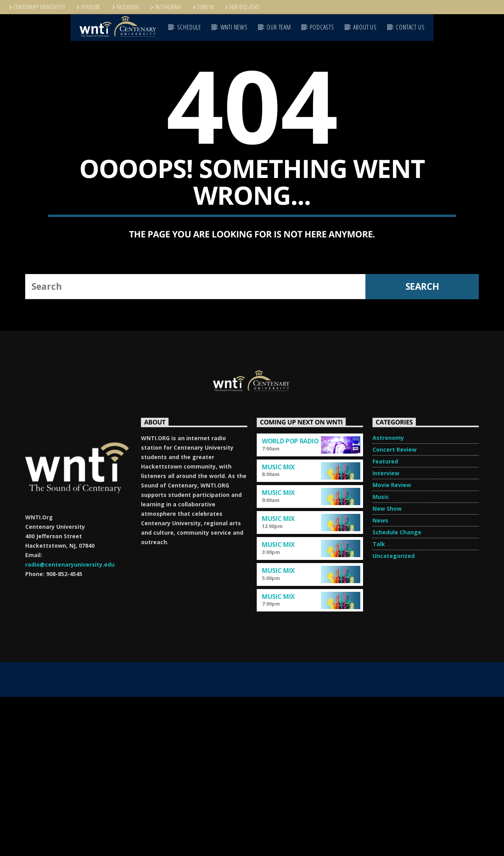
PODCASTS (322, 27)
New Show (387, 668)
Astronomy (388, 597)
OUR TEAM (279, 27)
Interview (386, 632)
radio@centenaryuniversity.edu (70, 724)
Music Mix (278, 626)
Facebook (125, 7)
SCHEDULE (189, 27)
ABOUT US (365, 27)
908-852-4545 (242, 7)
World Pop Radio (290, 600)
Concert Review (395, 609)
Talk (379, 703)
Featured (385, 620)
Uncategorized (394, 715)
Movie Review (392, 644)
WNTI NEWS (234, 27)
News (380, 679)
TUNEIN (202, 7)
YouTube (88, 7)
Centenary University (36, 7)
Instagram (165, 7)
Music (381, 656)
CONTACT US (410, 27)
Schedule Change (397, 691)
